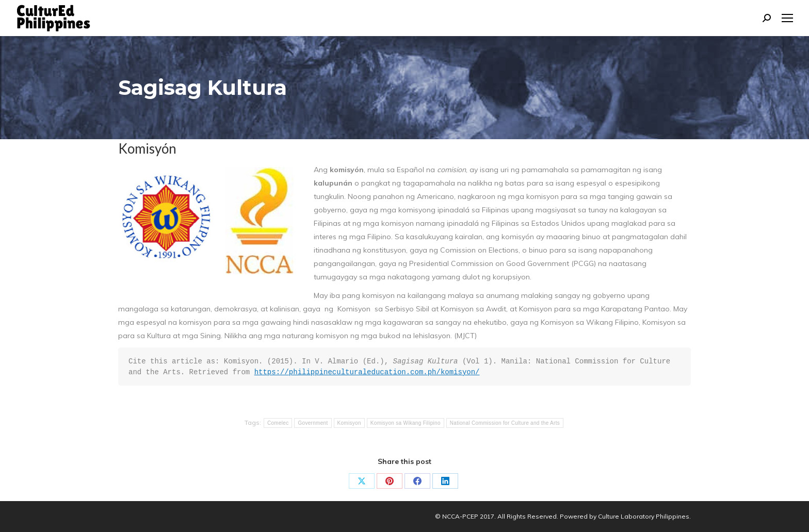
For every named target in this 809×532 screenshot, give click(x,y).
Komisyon (349, 423)
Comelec (278, 423)
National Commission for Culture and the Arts (505, 423)
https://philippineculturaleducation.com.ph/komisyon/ (367, 372)
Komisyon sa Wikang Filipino (406, 423)
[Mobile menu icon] (787, 18)
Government (313, 423)
